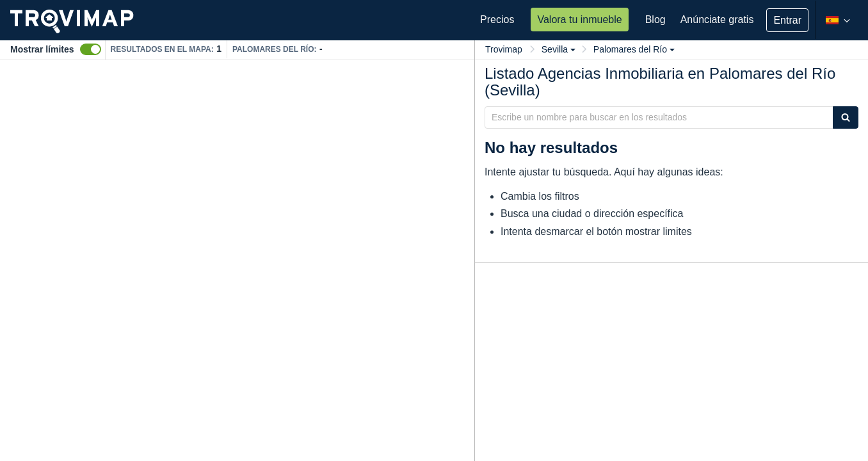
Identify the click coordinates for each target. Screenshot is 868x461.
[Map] (237, 261)
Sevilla (559, 49)
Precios (497, 20)
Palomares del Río (634, 49)
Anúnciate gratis (717, 20)
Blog (655, 20)
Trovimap (504, 49)
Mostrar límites (42, 49)
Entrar (787, 20)
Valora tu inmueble (579, 20)
